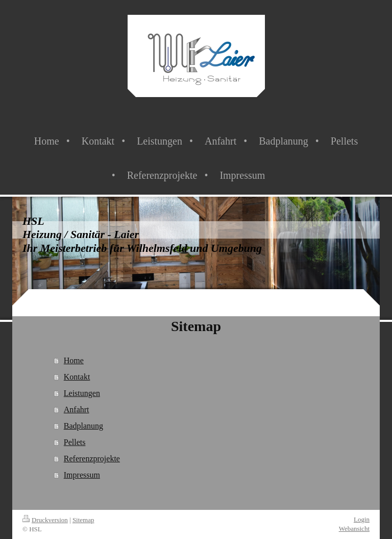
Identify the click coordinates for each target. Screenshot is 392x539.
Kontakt (77, 377)
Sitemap (83, 520)
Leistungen (82, 393)
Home (74, 360)
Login (362, 519)
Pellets (75, 442)
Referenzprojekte (92, 459)
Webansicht (354, 529)
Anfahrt (77, 409)
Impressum (82, 475)
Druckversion (45, 520)
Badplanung (83, 426)
